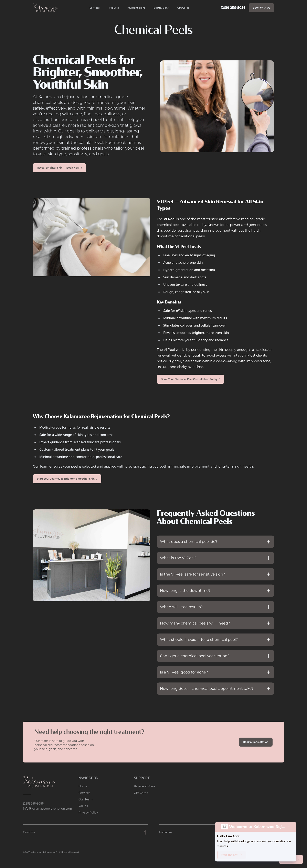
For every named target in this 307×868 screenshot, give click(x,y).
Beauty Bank (161, 8)
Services (94, 8)
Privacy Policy (88, 812)
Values (83, 806)
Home (83, 786)
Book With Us (261, 8)
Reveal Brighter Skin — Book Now (59, 168)
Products (113, 8)
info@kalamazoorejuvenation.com (47, 809)
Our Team (86, 799)
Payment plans (136, 8)
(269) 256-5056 (233, 8)
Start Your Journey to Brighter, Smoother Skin (67, 479)
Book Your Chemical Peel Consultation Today (190, 379)
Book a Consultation (256, 742)
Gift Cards (183, 8)
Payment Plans (145, 786)
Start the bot (232, 855)
